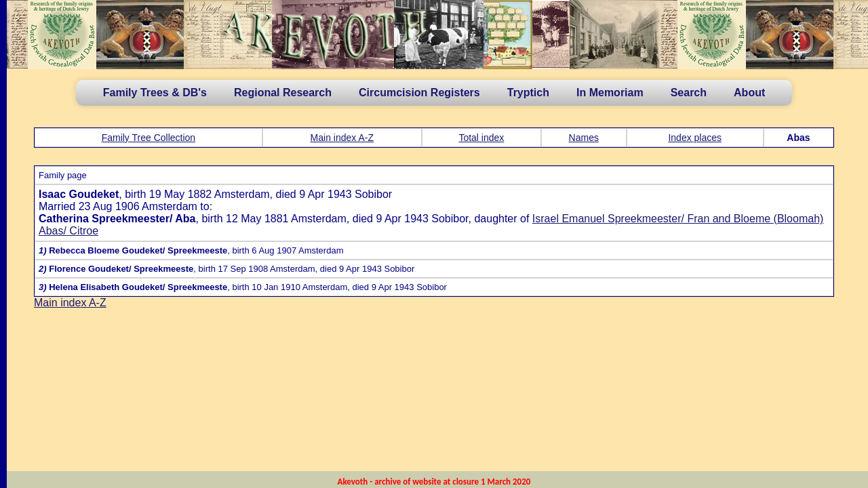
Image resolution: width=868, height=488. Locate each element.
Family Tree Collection (149, 138)
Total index (481, 138)
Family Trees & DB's (155, 93)
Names (584, 138)
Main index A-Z (342, 138)
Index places (695, 138)
